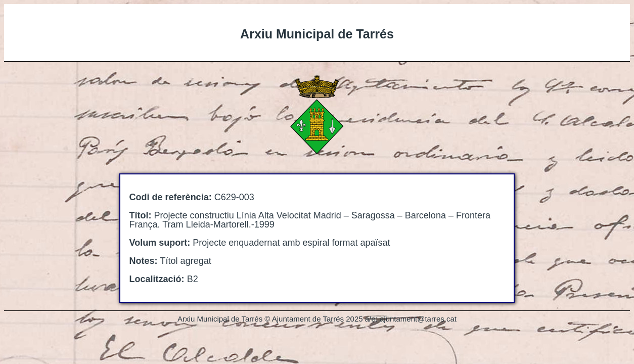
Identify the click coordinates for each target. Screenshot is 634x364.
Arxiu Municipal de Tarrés (317, 34)
